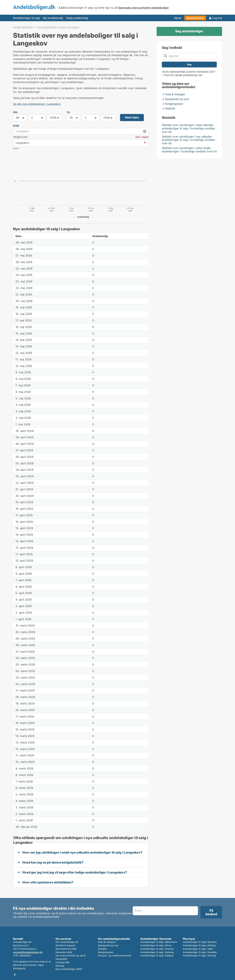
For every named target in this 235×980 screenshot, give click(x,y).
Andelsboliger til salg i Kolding (199, 945)
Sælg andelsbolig (77, 18)
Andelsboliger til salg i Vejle (198, 949)
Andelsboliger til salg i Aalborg (157, 952)
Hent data (132, 117)
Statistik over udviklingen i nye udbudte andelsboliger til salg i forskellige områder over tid (189, 140)
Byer (16, 126)
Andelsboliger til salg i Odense (157, 949)
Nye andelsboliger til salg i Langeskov (58, 27)
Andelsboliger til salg (26, 18)
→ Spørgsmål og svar (176, 99)
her (200, 75)
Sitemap (60, 966)
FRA (15, 112)
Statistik (102, 949)
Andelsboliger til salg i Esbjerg (157, 955)
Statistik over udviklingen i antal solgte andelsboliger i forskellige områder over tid (189, 150)
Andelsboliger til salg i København (159, 942)
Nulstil (16, 148)
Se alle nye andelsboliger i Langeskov (37, 104)
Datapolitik (61, 959)
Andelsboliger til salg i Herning (199, 955)
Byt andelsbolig (53, 18)
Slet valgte (142, 137)
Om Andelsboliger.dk (67, 942)
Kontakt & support (65, 945)
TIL (68, 112)
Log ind (217, 18)
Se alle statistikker (23, 27)
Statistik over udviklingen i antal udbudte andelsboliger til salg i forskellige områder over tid (189, 128)
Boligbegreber (106, 952)
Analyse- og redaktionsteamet (115, 955)
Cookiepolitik (63, 962)
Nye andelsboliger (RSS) (69, 969)
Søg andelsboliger (189, 31)
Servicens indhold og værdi (70, 955)
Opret (178, 18)
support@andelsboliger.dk (28, 952)
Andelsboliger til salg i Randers (200, 942)
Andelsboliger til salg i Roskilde (200, 952)
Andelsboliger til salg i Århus (156, 945)
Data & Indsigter (107, 942)
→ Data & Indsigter (174, 94)
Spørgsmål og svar (108, 945)
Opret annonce (195, 18)
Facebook (15, 975)
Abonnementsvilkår (66, 949)
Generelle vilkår (64, 952)
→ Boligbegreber (172, 104)
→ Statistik (168, 108)
